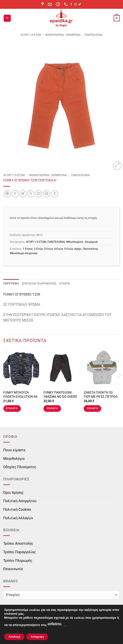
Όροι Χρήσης (13, 493)
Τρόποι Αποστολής (18, 543)
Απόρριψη (37, 637)
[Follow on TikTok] (80, 4)
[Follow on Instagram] (76, 4)
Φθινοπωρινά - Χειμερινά (63, 35)
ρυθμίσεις (55, 624)
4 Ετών (59, 249)
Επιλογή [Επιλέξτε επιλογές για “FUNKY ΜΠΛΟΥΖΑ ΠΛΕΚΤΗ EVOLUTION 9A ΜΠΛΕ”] (12, 408)
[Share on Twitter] (23, 194)
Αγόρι (78, 249)
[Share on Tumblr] (55, 194)
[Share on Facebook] (15, 194)
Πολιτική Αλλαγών (18, 518)
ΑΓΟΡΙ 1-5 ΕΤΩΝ (31, 35)
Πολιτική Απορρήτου (20, 501)
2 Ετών (38, 249)
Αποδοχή (14, 637)
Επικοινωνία (13, 569)
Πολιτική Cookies (17, 509)
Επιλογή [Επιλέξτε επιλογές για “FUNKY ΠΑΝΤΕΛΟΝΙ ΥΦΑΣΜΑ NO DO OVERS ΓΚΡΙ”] (52, 408)
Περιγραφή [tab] (11, 283)
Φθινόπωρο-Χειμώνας (24, 253)
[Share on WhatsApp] (7, 194)
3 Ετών (49, 249)
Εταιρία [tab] (65, 283)
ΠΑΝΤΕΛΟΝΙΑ (94, 35)
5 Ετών (69, 249)
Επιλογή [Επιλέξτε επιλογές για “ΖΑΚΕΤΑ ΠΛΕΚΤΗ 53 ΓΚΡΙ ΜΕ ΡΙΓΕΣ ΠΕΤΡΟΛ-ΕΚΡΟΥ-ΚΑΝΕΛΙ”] (92, 408)
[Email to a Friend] (39, 194)
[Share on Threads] (31, 194)
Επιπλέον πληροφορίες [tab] (39, 283)
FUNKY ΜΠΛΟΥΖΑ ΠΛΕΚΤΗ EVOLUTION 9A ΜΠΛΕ (20, 397)
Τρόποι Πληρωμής (18, 561)
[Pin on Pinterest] (47, 194)
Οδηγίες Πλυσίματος (20, 467)
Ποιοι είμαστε (14, 450)
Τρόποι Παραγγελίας (20, 552)
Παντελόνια (90, 249)
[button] (7, 18)
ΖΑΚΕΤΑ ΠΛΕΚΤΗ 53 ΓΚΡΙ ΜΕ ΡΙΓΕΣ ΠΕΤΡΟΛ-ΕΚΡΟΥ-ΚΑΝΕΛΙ (101, 397)
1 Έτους (28, 249)
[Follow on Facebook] (71, 4)
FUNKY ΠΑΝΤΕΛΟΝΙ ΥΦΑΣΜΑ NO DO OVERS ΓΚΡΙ (60, 397)
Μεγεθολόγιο (14, 459)
